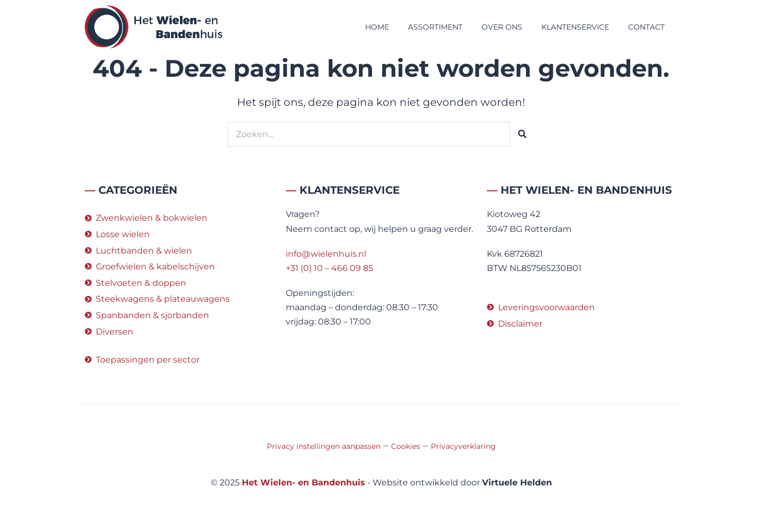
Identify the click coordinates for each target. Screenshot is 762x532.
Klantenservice (575, 27)
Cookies (406, 446)
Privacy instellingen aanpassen (324, 446)
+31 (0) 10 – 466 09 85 (329, 268)
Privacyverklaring (463, 446)
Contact (646, 27)
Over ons (502, 27)
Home (377, 27)
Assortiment (435, 27)
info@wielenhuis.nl (326, 254)
